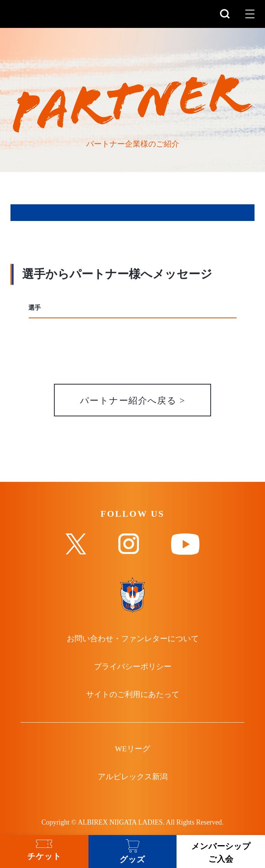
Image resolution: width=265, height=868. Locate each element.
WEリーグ (132, 749)
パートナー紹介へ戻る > (132, 401)
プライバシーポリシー (133, 667)
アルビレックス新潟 (133, 777)
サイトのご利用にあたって (133, 695)
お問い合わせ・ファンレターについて (133, 639)
